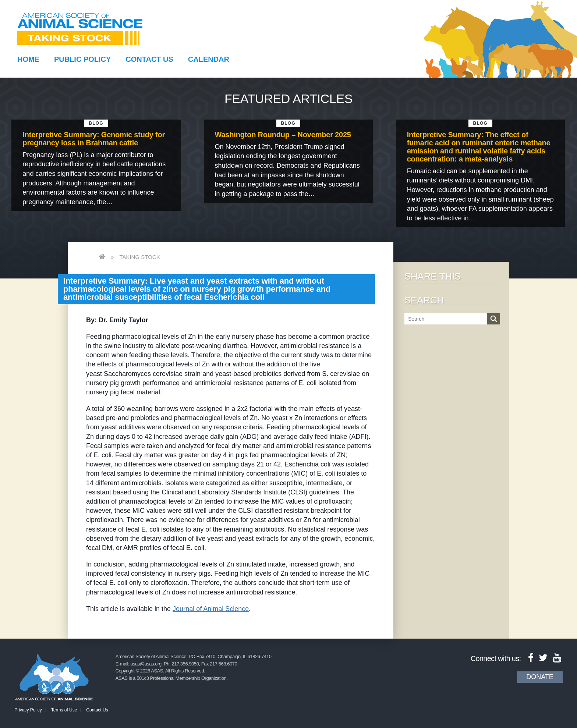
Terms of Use (64, 710)
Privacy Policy (28, 710)
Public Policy (82, 59)
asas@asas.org (146, 664)
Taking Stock (139, 257)
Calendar (209, 59)
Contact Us (149, 59)
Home (28, 59)
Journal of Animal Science (211, 609)
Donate (540, 677)
